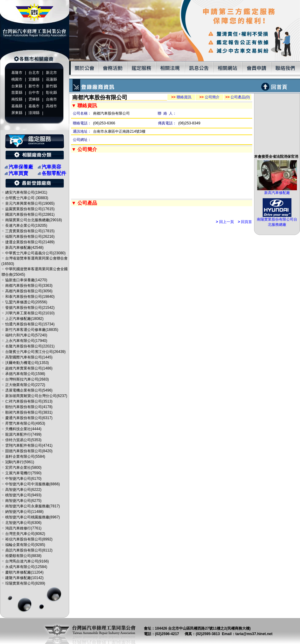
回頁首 (245, 222)
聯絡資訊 (181, 97)
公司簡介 (209, 97)
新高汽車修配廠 (277, 191)
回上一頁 (225, 222)
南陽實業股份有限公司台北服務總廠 (277, 220)
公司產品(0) (238, 97)
